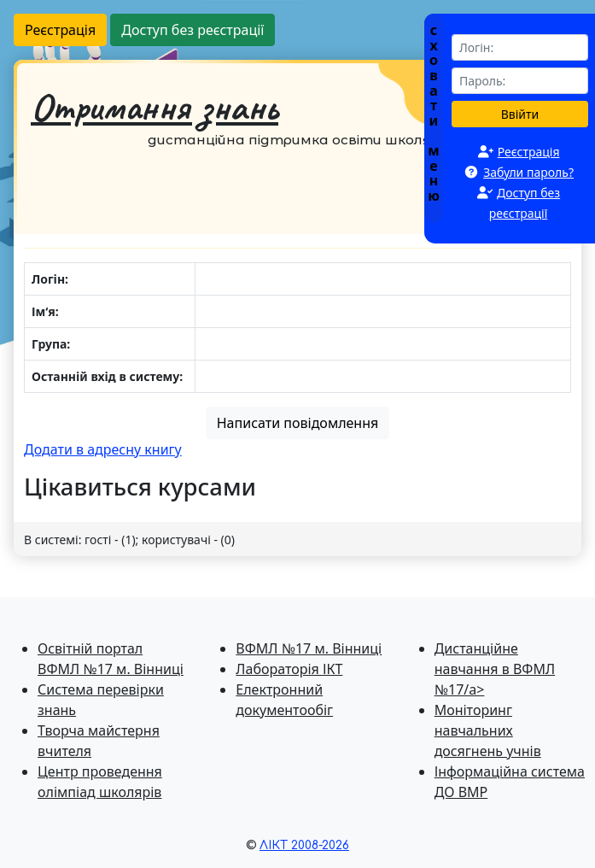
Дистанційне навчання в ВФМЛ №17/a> (495, 669)
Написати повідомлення (298, 423)
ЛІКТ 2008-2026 (304, 845)
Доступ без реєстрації (192, 30)
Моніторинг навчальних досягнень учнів (488, 730)
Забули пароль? (528, 172)
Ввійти (520, 114)
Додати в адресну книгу (103, 449)
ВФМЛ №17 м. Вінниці (309, 648)
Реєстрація (60, 30)
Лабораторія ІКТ (289, 669)
